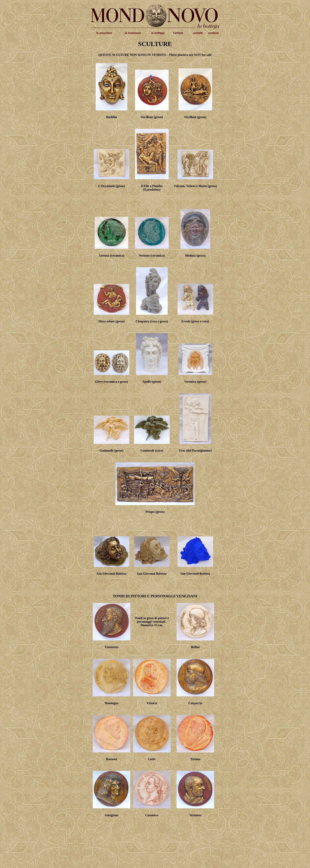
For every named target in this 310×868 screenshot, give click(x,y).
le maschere (104, 33)
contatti (198, 33)
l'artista (178, 33)
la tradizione (133, 33)
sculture (213, 33)
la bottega (158, 33)
